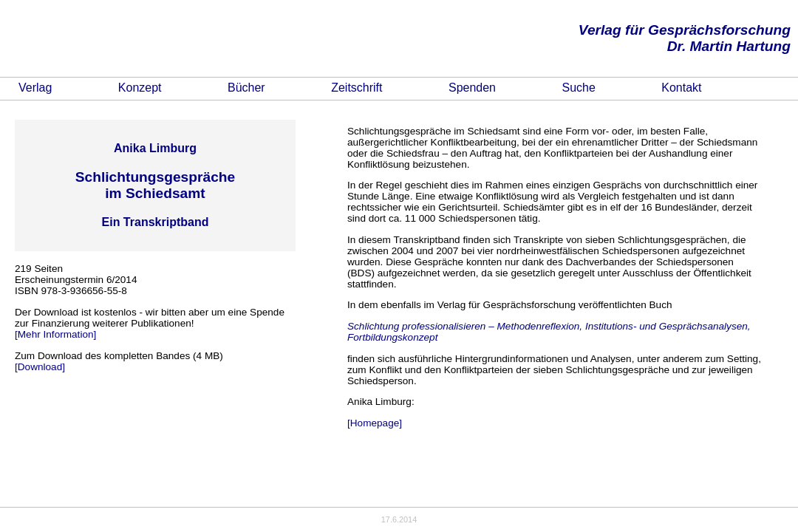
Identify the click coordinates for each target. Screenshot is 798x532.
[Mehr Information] (55, 334)
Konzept (140, 88)
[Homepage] (375, 423)
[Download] (40, 367)
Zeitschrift (357, 88)
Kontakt (681, 88)
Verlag (35, 88)
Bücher (246, 88)
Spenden (472, 88)
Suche (578, 88)
